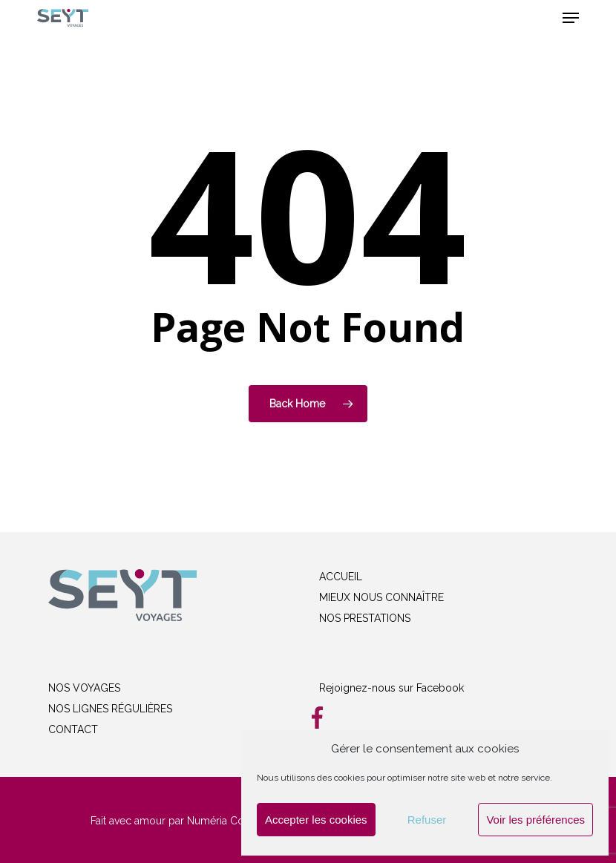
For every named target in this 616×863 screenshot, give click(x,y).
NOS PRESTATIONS (365, 618)
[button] (571, 18)
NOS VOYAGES (84, 688)
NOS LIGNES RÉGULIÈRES (110, 709)
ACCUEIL (341, 577)
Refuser (427, 820)
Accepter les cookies (316, 820)
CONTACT (73, 729)
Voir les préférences (535, 820)
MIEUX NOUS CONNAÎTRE (381, 597)
